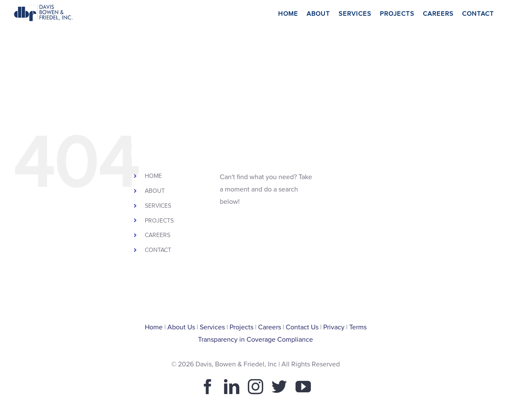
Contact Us (302, 327)
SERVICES (158, 206)
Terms (358, 327)
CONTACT (158, 250)
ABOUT (155, 191)
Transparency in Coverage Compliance (255, 340)
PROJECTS (159, 221)
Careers (270, 327)
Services (212, 327)
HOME (153, 176)
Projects (241, 327)
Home (154, 327)
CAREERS (158, 235)
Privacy (334, 327)
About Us (181, 327)
